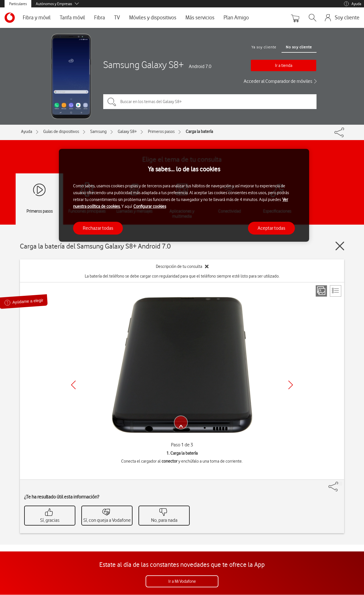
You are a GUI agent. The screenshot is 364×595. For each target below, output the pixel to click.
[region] (184, 195)
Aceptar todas (271, 228)
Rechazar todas (98, 228)
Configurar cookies (150, 206)
